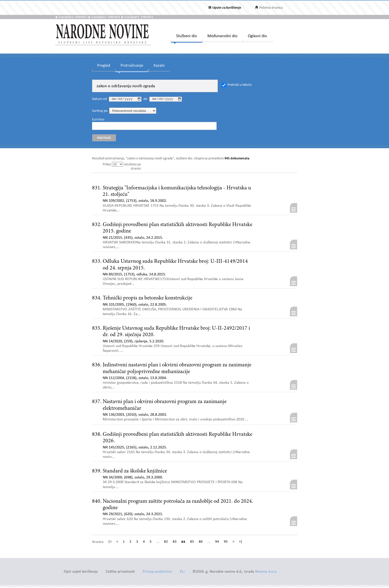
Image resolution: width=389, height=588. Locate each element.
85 (192, 543)
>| (241, 543)
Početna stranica (271, 8)
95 (226, 543)
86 (201, 543)
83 (175, 543)
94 (217, 543)
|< (110, 543)
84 (183, 543)
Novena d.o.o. (266, 573)
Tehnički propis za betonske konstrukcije (147, 299)
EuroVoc (98, 120)
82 (166, 543)
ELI (182, 573)
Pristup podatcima (157, 573)
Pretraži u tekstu (240, 85)
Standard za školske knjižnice (135, 472)
